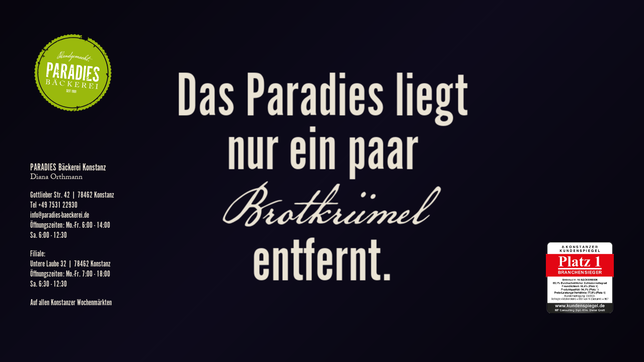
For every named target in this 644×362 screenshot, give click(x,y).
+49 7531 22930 (58, 205)
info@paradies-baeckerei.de (60, 215)
